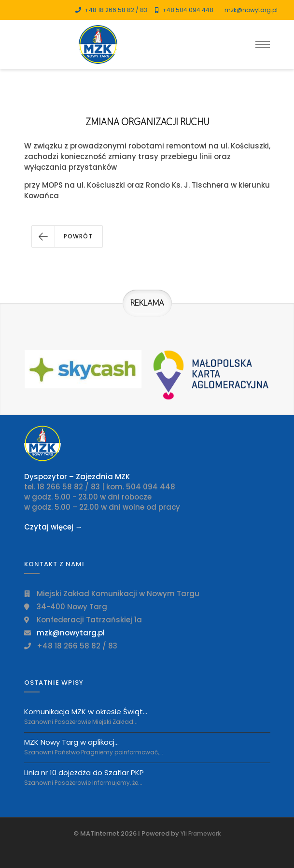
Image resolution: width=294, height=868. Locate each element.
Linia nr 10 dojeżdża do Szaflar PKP (84, 772)
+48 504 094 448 (188, 10)
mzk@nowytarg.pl (251, 10)
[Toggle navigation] (263, 44)
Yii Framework (201, 833)
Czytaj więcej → (53, 527)
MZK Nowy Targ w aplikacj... (71, 742)
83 (144, 10)
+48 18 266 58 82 (109, 10)
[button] (67, 236)
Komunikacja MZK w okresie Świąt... (86, 712)
